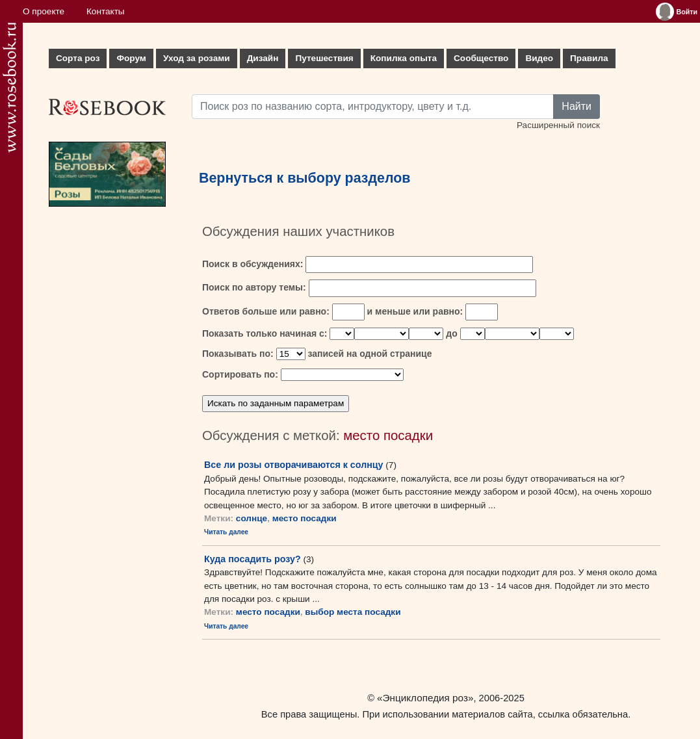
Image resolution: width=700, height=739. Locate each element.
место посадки (305, 518)
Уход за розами (197, 58)
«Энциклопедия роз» (425, 698)
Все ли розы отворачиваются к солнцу (294, 465)
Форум (131, 58)
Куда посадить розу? (253, 559)
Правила (589, 58)
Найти (577, 106)
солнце (252, 518)
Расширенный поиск (558, 125)
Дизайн (263, 58)
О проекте (44, 11)
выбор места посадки (353, 612)
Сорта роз (78, 58)
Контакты (106, 11)
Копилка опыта (404, 58)
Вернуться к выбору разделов (305, 178)
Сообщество (481, 58)
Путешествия (324, 58)
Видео (539, 58)
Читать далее (226, 532)
